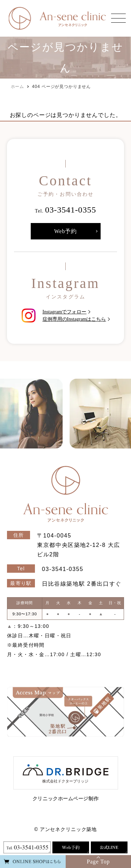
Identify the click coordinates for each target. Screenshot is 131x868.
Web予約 (65, 231)
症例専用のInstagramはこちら (74, 319)
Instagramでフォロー (65, 312)
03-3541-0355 (71, 210)
